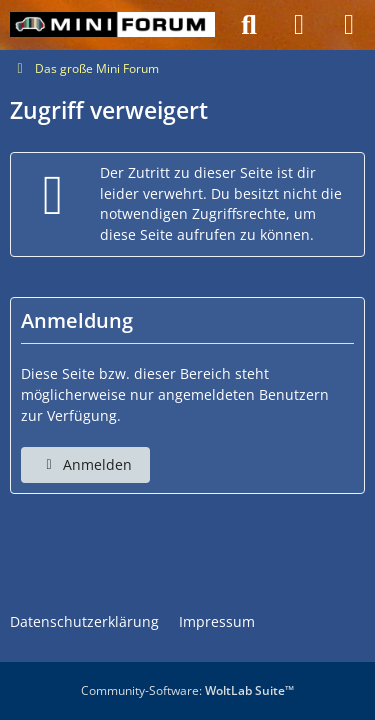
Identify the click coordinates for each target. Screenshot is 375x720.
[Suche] (249, 25)
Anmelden (85, 464)
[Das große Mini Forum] (112, 25)
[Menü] (349, 25)
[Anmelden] (299, 25)
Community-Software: (187, 690)
